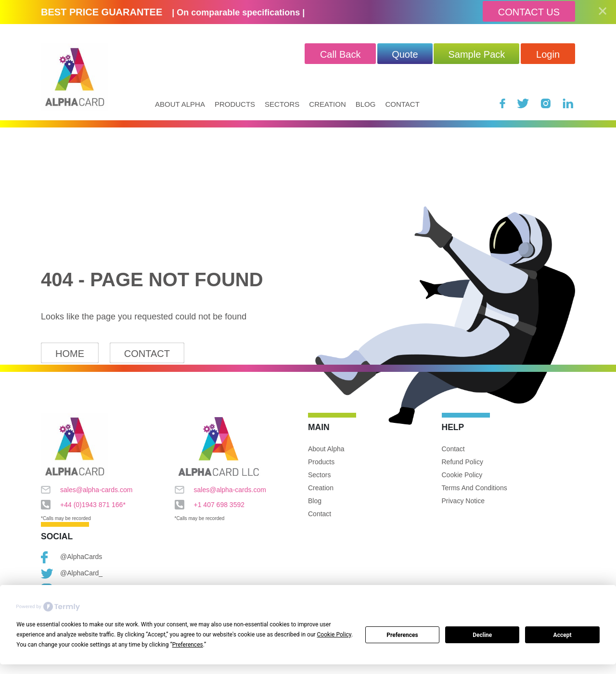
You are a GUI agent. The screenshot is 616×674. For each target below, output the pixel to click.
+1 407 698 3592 (210, 505)
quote (405, 54)
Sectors (282, 104)
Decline (482, 635)
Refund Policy (462, 462)
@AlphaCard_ (72, 573)
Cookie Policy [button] (334, 635)
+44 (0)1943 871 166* (83, 505)
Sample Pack (476, 54)
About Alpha (180, 104)
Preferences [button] (188, 645)
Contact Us (529, 12)
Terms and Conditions (475, 488)
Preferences (402, 635)
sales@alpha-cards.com (87, 490)
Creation (327, 104)
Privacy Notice (463, 501)
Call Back (340, 54)
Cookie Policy (462, 475)
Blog (366, 104)
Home (70, 354)
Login (548, 54)
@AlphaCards (71, 557)
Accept (563, 635)
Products (235, 104)
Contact (402, 104)
